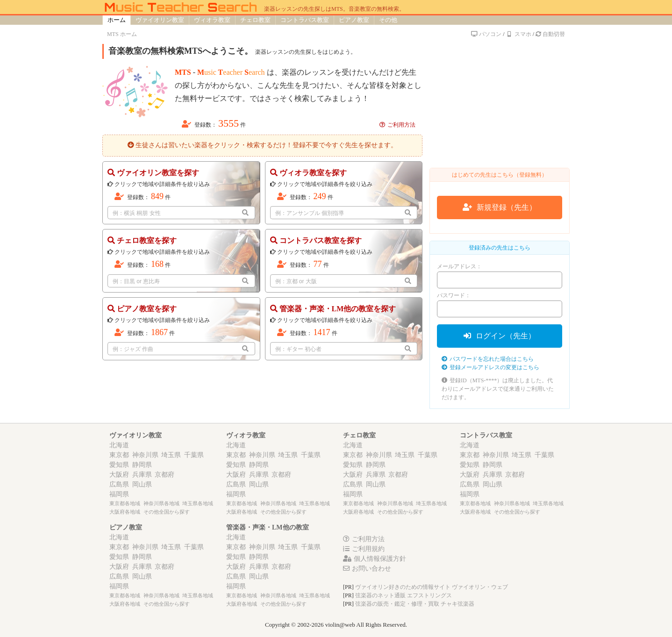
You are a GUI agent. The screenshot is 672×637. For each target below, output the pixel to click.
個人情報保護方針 (375, 559)
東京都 (119, 455)
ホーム (117, 20)
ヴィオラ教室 (212, 20)
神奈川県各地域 (161, 503)
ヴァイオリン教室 (160, 20)
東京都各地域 (125, 503)
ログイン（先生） (500, 336)
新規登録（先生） (500, 207)
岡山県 (142, 484)
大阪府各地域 (125, 512)
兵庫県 (142, 475)
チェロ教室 (255, 20)
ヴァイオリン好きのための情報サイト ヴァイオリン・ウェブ (432, 587)
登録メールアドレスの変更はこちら (490, 367)
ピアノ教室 (354, 20)
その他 (388, 20)
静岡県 (142, 465)
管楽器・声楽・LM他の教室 (268, 527)
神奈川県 (145, 455)
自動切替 (550, 34)
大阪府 (119, 475)
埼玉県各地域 (198, 503)
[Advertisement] (500, 102)
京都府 (164, 475)
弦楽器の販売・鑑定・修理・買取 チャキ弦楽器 (415, 604)
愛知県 (119, 465)
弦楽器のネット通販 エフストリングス (404, 595)
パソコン (486, 34)
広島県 (119, 484)
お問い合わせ (367, 569)
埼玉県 (171, 455)
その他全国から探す (167, 512)
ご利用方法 (397, 125)
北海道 (119, 445)
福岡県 (119, 494)
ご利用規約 (364, 549)
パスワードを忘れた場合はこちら (488, 359)
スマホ (519, 34)
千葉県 (194, 455)
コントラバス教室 (305, 20)
